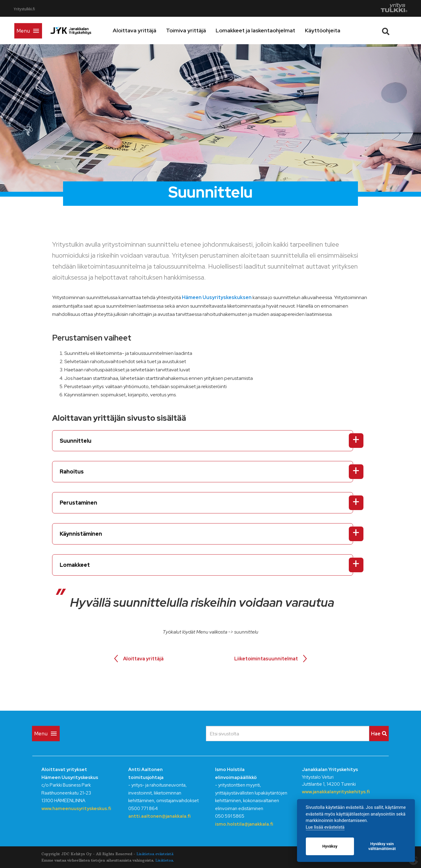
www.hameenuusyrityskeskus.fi (76, 809)
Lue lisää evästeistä (325, 827)
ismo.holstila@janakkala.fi (244, 824)
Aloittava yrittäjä (152, 30)
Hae (379, 734)
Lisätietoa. (165, 860)
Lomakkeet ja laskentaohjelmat (273, 30)
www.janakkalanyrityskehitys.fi (336, 792)
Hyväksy (330, 846)
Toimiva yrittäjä (204, 30)
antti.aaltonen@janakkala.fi (159, 816)
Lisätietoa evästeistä (155, 854)
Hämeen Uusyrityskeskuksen (217, 297)
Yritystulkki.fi (24, 9)
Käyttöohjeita (341, 30)
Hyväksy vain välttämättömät (382, 846)
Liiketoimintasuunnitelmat (266, 659)
